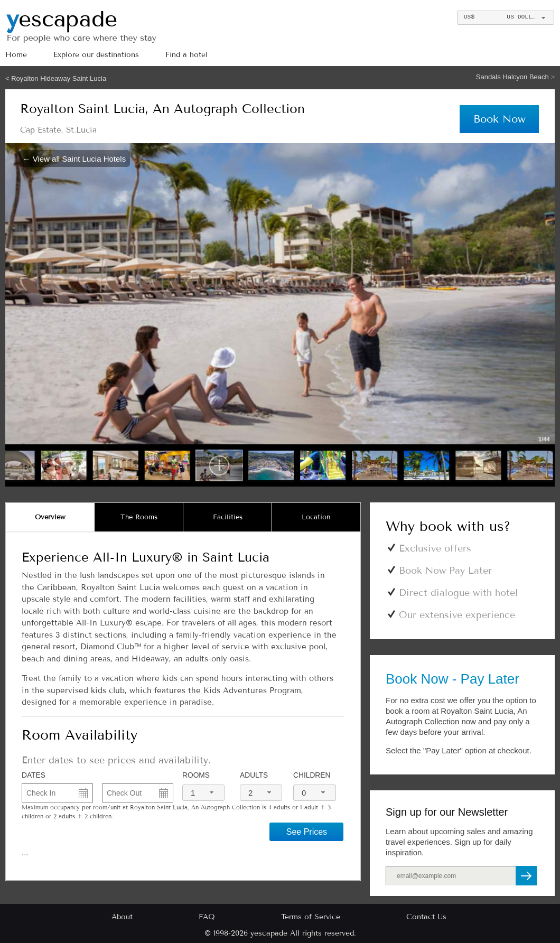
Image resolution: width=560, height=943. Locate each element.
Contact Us (426, 917)
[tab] (50, 517)
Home (16, 55)
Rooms (196, 775)
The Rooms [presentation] (139, 517)
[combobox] (505, 18)
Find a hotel (186, 55)
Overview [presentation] (50, 517)
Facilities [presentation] (228, 517)
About (122, 917)
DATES (34, 775)
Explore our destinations (96, 55)
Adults (254, 775)
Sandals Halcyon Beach (514, 77)
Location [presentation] (316, 517)
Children (312, 775)
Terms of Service (311, 917)
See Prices (307, 832)
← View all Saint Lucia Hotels (74, 158)
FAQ (207, 917)
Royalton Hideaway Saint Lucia (59, 78)
